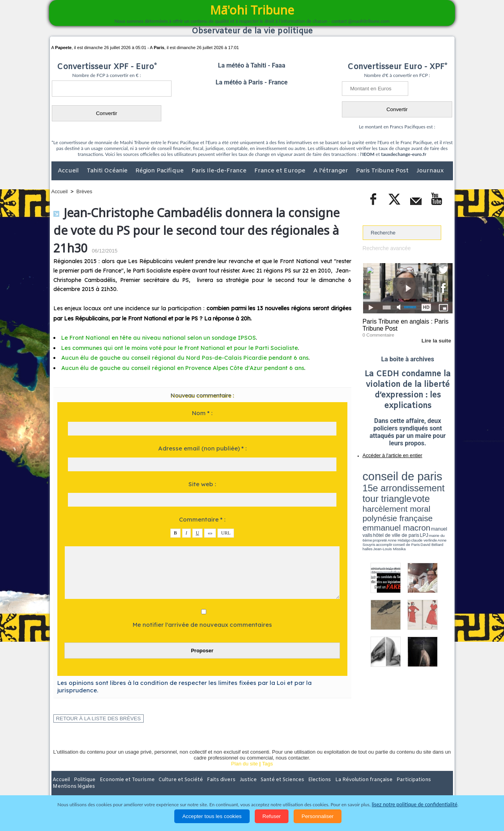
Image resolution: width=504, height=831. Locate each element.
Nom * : (202, 413)
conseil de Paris (371, 499)
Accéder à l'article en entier (389, 454)
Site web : (202, 484)
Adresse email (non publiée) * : (202, 448)
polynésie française (427, 485)
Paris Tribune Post (383, 171)
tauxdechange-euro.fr (404, 154)
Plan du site (245, 764)
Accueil (69, 171)
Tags (268, 764)
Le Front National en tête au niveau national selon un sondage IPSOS (152, 338)
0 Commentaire (377, 333)
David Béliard (387, 499)
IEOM (368, 154)
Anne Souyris (433, 496)
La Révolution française (345, 780)
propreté (389, 496)
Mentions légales (431, 780)
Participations (392, 780)
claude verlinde (417, 496)
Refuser (272, 816)
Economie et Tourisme (123, 780)
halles (398, 499)
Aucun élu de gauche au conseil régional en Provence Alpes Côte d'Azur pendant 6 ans (175, 368)
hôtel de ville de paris (436, 492)
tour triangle (418, 479)
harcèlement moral (383, 485)
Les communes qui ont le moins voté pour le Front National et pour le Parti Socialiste (172, 348)
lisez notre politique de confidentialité (415, 804)
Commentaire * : (202, 519)
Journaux (430, 171)
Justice (237, 780)
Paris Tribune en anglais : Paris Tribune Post (404, 324)
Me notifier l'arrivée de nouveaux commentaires (202, 625)
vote (439, 479)
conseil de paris (387, 472)
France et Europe (281, 171)
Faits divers (212, 780)
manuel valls (414, 492)
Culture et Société (174, 780)
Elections (304, 780)
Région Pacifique (160, 171)
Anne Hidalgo (402, 496)
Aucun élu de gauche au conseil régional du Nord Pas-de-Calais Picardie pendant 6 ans (176, 358)
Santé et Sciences (269, 780)
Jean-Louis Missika (411, 499)
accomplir (446, 496)
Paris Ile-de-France (220, 171)
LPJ (365, 496)
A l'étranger (331, 171)
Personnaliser (318, 816)
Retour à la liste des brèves (95, 719)
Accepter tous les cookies (212, 816)
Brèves (84, 191)
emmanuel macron (383, 491)
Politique (83, 780)
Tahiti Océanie (108, 171)
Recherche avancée (385, 248)
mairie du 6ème (376, 496)
